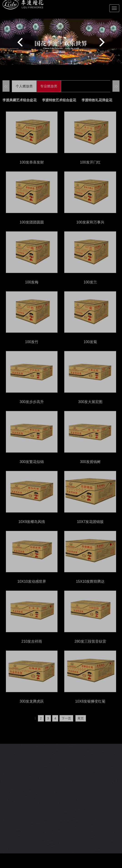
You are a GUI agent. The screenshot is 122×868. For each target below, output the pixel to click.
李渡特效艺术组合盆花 (59, 106)
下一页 (66, 724)
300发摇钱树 (90, 467)
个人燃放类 (24, 92)
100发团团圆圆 (32, 228)
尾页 (81, 724)
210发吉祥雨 (32, 647)
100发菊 (90, 347)
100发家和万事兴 (90, 228)
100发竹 (32, 347)
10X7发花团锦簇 (90, 527)
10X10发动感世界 (32, 587)
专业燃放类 (49, 92)
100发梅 (32, 288)
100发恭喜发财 (32, 168)
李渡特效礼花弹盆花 (97, 106)
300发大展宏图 (90, 407)
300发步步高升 (32, 407)
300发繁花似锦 (32, 467)
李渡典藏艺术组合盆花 (20, 106)
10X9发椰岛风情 (32, 527)
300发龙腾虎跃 (32, 707)
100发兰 (90, 288)
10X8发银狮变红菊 (90, 707)
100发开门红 (90, 168)
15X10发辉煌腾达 (90, 587)
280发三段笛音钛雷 (90, 647)
